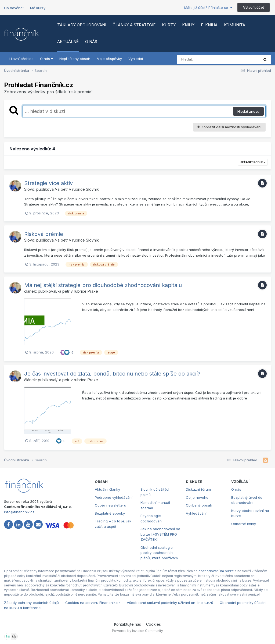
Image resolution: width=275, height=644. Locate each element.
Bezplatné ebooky (110, 513)
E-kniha (209, 25)
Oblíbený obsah (199, 505)
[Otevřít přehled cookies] (14, 636)
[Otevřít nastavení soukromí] (8, 636)
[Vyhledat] (208, 59)
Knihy (188, 25)
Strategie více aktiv (48, 183)
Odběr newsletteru (111, 505)
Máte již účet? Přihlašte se (208, 8)
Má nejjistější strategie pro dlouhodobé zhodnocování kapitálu (103, 285)
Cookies (153, 624)
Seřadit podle (253, 162)
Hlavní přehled (21, 59)
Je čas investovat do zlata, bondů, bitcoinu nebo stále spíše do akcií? (112, 374)
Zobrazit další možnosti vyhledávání (229, 127)
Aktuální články (107, 489)
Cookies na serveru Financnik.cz (93, 603)
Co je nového (197, 497)
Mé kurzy (38, 8)
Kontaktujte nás (128, 624)
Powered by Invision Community (137, 631)
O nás (91, 42)
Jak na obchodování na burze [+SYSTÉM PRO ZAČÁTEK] (160, 534)
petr (64, 189)
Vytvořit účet (254, 7)
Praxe (93, 291)
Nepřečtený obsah (75, 59)
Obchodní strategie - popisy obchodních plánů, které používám (159, 553)
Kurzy (169, 25)
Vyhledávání (196, 513)
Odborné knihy (244, 524)
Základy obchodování (82, 25)
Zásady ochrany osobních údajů (31, 603)
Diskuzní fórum (198, 489)
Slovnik (92, 189)
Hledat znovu (248, 111)
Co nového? (14, 8)
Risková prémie (44, 234)
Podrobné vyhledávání (114, 497)
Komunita (235, 25)
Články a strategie (134, 25)
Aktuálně (68, 42)
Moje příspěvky (109, 59)
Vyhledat (136, 59)
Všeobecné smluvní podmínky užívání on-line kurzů (170, 603)
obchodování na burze (216, 571)
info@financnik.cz (19, 512)
